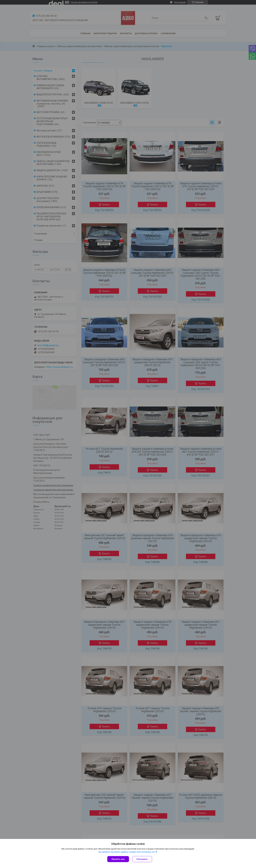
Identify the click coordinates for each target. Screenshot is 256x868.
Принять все (118, 859)
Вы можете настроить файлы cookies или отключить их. (127, 852)
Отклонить (142, 859)
